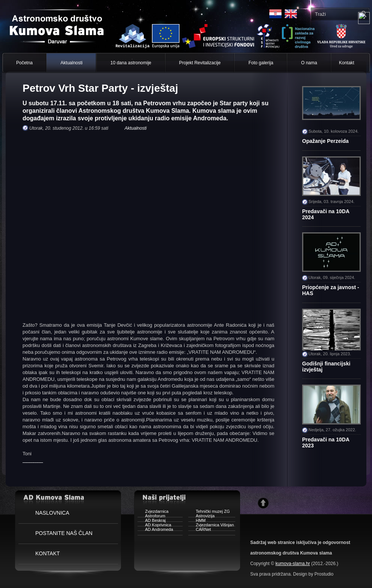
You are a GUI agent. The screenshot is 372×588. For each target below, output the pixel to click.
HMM (197, 521)
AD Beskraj (152, 521)
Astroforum (151, 517)
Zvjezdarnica (153, 512)
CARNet (200, 530)
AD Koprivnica (154, 526)
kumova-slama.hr (293, 564)
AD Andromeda (155, 530)
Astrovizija (201, 517)
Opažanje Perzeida (325, 141)
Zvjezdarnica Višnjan (211, 526)
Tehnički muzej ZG (209, 512)
